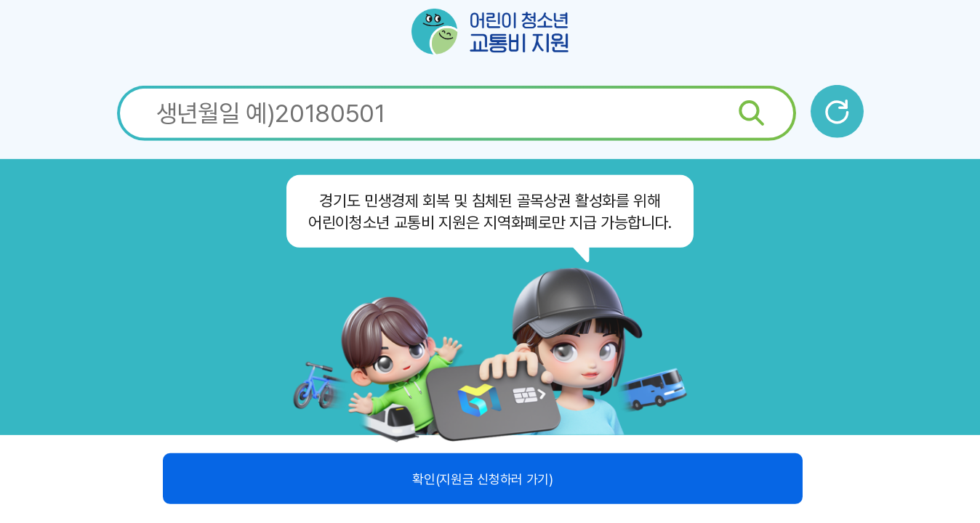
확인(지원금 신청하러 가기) (482, 478)
